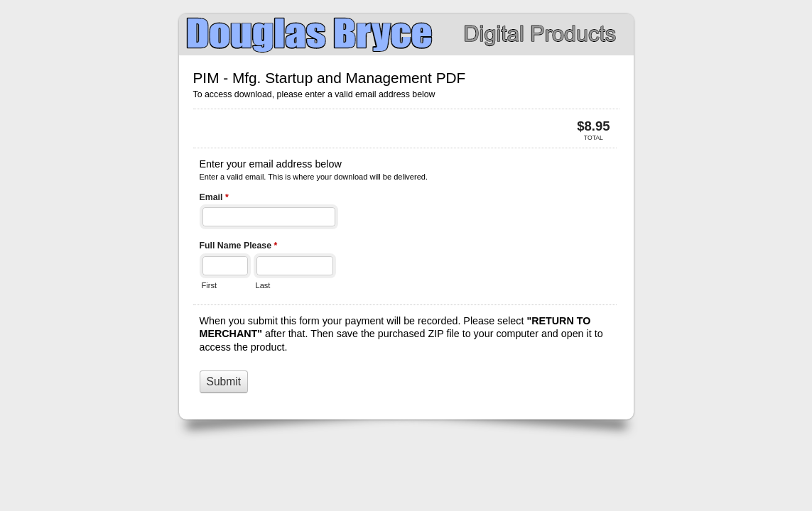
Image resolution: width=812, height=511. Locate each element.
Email (214, 199)
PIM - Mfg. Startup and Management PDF (406, 35)
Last (263, 285)
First (209, 285)
